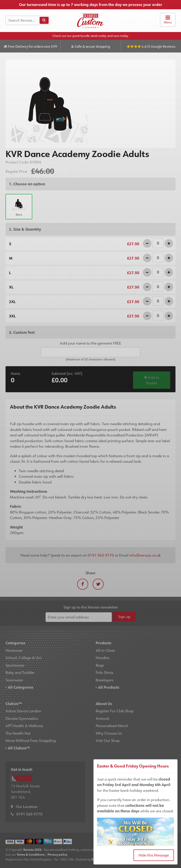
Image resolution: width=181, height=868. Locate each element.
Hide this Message (154, 855)
